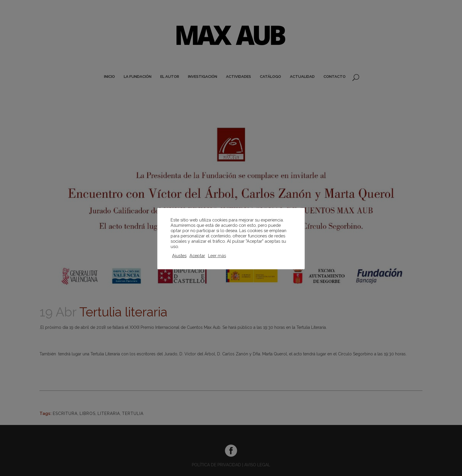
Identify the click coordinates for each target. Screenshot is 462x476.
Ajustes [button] (179, 256)
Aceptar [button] (197, 256)
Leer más (217, 256)
